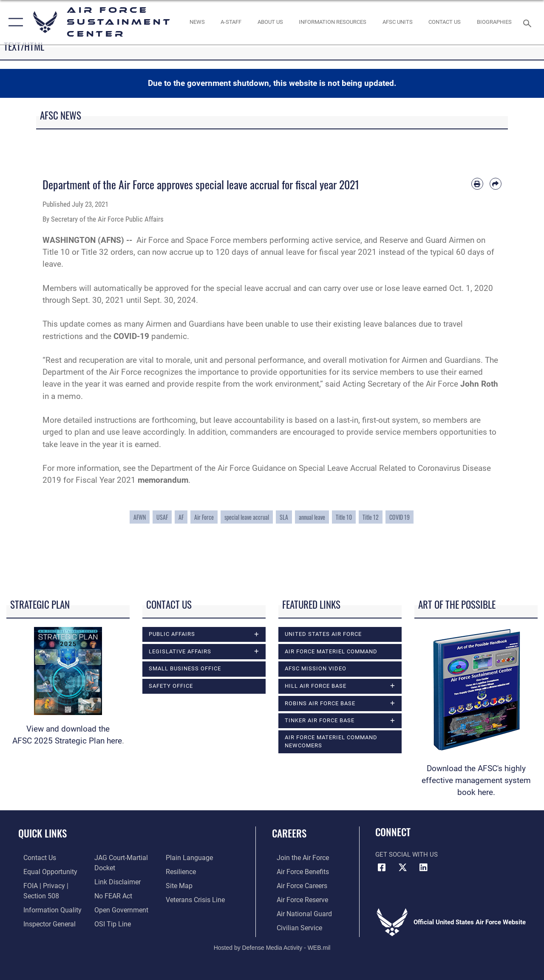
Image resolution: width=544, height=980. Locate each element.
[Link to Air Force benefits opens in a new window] (297, 871)
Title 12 (371, 517)
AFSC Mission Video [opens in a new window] (316, 668)
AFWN (140, 517)
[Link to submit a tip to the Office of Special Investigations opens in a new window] (110, 921)
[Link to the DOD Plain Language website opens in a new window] (188, 857)
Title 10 (344, 517)
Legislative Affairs (180, 651)
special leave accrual (247, 517)
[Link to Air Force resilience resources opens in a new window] (182, 871)
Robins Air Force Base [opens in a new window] (320, 703)
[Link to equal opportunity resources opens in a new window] (44, 871)
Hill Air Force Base (316, 686)
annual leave (312, 517)
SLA (284, 517)
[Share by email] (496, 184)
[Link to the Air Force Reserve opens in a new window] (297, 898)
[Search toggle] (529, 22)
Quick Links (42, 833)
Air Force (204, 517)
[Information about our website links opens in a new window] (115, 881)
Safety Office (171, 686)
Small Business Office (185, 669)
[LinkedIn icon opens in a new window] (423, 868)
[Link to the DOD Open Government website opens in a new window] (118, 908)
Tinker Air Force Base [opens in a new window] (320, 721)
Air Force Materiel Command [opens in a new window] (331, 651)
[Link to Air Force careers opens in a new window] (297, 885)
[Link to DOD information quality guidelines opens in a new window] (45, 908)
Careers (289, 833)
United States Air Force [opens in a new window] (323, 634)
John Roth (479, 384)
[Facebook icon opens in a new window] (382, 868)
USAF (162, 517)
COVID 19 (399, 517)
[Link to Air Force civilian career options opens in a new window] (294, 926)
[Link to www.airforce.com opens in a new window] (297, 857)
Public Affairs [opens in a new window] (172, 634)
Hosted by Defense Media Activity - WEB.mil (272, 945)
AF (181, 517)
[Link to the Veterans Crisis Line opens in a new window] (196, 898)
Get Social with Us (407, 855)
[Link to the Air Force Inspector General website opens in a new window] (43, 921)
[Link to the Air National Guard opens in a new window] (298, 912)
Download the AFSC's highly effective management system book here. (476, 781)
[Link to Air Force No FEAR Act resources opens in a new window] (111, 894)
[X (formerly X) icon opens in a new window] (402, 868)
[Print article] (477, 184)
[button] (14, 22)
